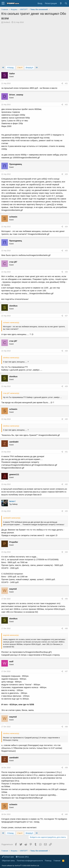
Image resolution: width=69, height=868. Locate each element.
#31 (66, 452)
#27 (66, 316)
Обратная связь (8, 861)
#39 (66, 768)
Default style (8, 857)
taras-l (12, 501)
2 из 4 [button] (20, 68)
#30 (66, 419)
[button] (3, 3)
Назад (10, 68)
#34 (66, 552)
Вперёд (29, 68)
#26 (66, 272)
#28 (66, 351)
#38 (66, 727)
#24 (66, 227)
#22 (66, 105)
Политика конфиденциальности (30, 861)
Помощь (48, 861)
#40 (66, 814)
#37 (66, 671)
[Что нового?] (61, 3)
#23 (66, 174)
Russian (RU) (22, 857)
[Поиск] (66, 3)
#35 (66, 599)
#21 (66, 83)
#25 (66, 251)
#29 (66, 386)
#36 (66, 628)
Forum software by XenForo (21, 866)
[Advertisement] (34, 44)
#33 (66, 511)
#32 (66, 484)
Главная (57, 861)
